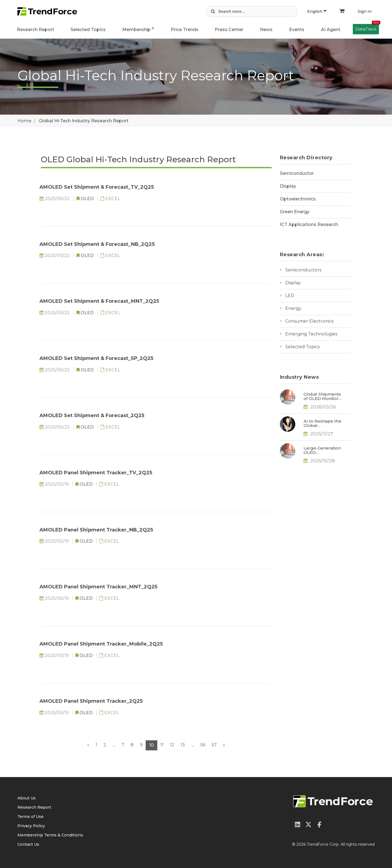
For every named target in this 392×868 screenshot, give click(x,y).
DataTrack (367, 28)
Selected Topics (302, 347)
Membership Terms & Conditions (50, 835)
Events (297, 30)
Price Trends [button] (185, 30)
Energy (293, 308)
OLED (88, 199)
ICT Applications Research (309, 224)
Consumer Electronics (309, 321)
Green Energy (295, 212)
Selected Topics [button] (88, 30)
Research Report (36, 30)
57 (214, 745)
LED (290, 296)
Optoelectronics (298, 199)
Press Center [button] (229, 30)
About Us (27, 798)
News (266, 30)
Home (24, 121)
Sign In (365, 11)
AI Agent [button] (331, 30)
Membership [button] (136, 30)
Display (288, 186)
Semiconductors (303, 270)
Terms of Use (30, 817)
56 (203, 745)
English (317, 11)
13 (183, 745)
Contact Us (28, 844)
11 (162, 745)
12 (172, 745)
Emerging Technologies (311, 334)
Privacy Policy (31, 826)
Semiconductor (297, 173)
